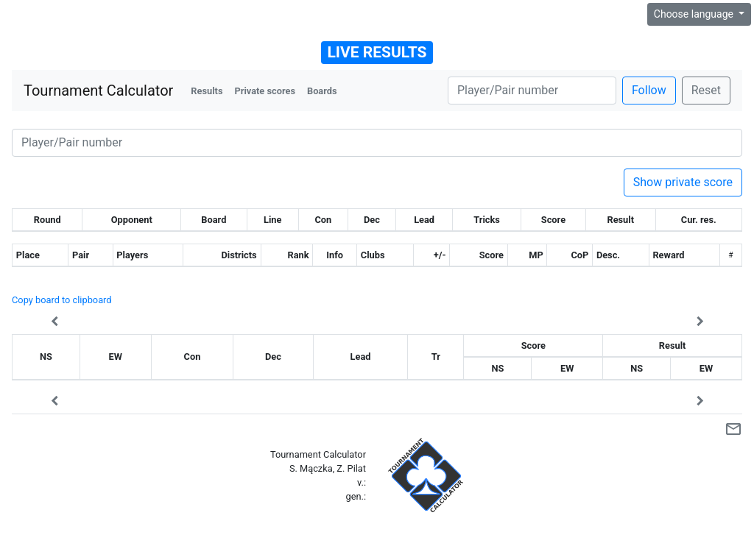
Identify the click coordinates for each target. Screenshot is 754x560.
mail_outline (733, 429)
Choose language (695, 14)
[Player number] (532, 91)
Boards (322, 91)
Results (207, 91)
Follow (649, 90)
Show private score (683, 182)
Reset (706, 90)
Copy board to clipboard (62, 300)
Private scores (265, 91)
